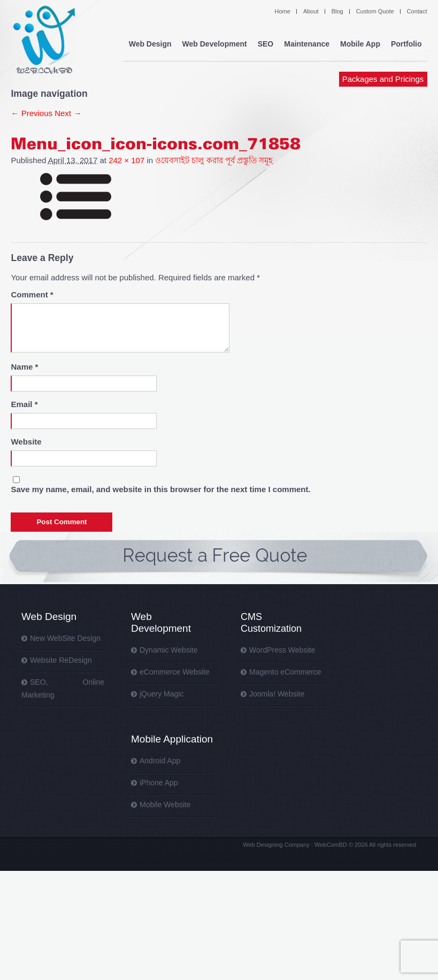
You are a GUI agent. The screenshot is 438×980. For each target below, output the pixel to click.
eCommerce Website (174, 672)
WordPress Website (282, 650)
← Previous (32, 113)
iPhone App (159, 783)
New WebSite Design (65, 638)
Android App (160, 761)
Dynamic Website (169, 650)
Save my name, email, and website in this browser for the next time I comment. (160, 489)
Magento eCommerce (285, 672)
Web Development (161, 622)
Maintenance (309, 43)
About (311, 11)
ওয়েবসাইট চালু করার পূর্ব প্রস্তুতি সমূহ (214, 160)
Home (283, 11)
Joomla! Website (277, 694)
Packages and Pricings (383, 111)
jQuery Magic (162, 694)
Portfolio (407, 43)
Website (26, 442)
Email (24, 404)
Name (24, 367)
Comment (32, 294)
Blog (337, 11)
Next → (68, 113)
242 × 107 (126, 160)
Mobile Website (165, 805)
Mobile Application (172, 739)
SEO (268, 43)
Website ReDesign (61, 660)
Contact (417, 11)
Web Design (49, 617)
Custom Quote (375, 11)
